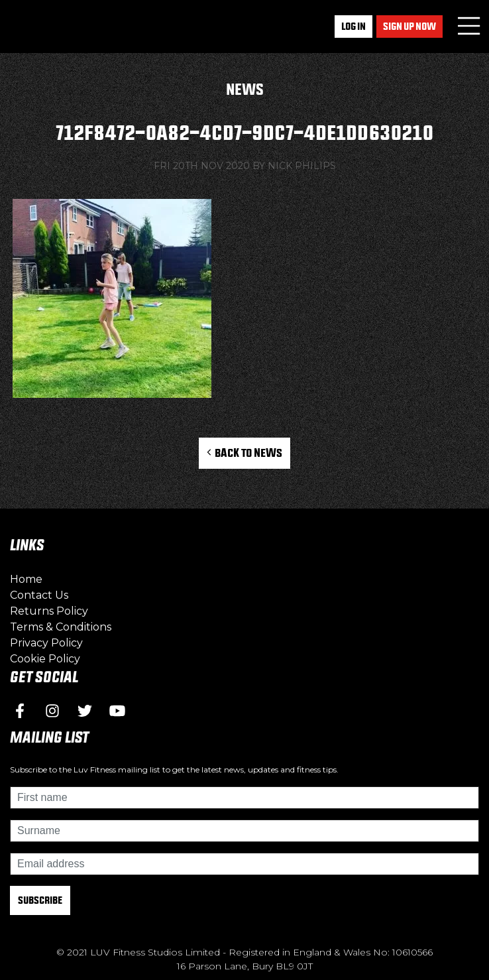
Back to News (245, 453)
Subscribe (40, 900)
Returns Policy (49, 611)
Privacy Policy (46, 643)
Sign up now (409, 26)
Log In (353, 26)
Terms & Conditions (61, 627)
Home (26, 579)
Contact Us (39, 595)
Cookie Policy (45, 659)
